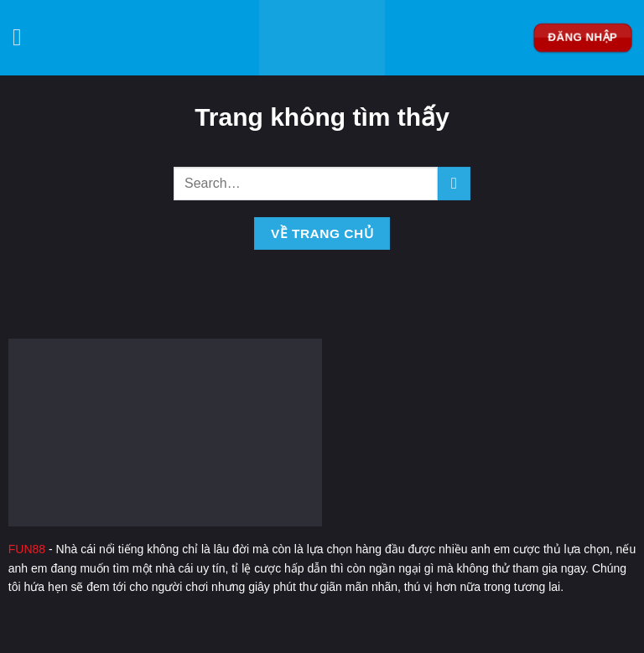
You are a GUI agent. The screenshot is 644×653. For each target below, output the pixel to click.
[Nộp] (454, 183)
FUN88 (27, 549)
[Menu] (25, 38)
